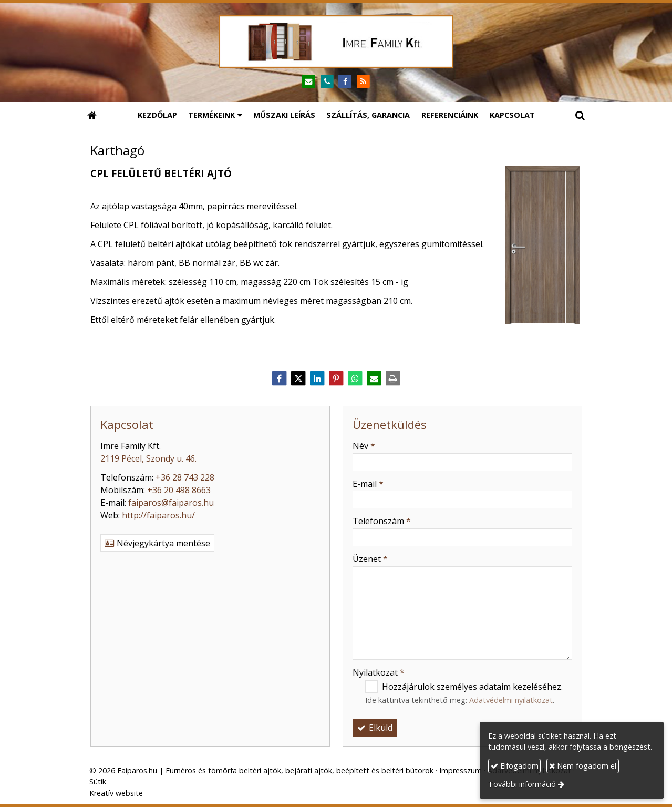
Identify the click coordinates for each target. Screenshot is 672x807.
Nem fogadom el (583, 766)
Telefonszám (382, 521)
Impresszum (461, 770)
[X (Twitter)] (298, 379)
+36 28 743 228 (185, 477)
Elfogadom (515, 766)
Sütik (98, 782)
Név (364, 446)
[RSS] (363, 82)
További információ (522, 784)
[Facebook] (345, 82)
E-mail (368, 484)
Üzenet (370, 559)
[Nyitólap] (336, 42)
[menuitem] (157, 115)
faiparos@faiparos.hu (171, 503)
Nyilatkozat (379, 672)
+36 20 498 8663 (179, 490)
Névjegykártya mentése (157, 543)
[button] (580, 115)
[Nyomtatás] (393, 379)
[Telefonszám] (327, 82)
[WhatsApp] (355, 379)
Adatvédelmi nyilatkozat (511, 700)
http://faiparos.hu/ (158, 515)
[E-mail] (309, 82)
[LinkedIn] (317, 379)
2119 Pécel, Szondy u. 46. (148, 458)
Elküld (375, 728)
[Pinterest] (336, 379)
